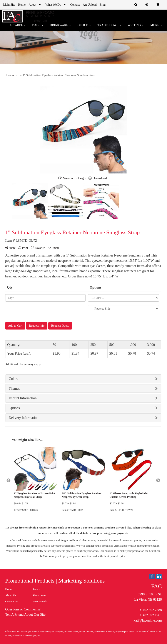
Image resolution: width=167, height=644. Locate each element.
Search (36, 589)
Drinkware (60, 28)
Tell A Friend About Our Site (25, 614)
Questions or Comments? (23, 609)
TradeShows (109, 28)
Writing (136, 28)
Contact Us (12, 601)
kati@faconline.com (148, 620)
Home (22, 5)
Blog (103, 5)
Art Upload (90, 5)
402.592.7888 (152, 610)
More (156, 28)
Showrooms (39, 595)
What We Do (53, 5)
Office (84, 28)
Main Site (9, 5)
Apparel (18, 28)
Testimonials (40, 601)
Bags (38, 28)
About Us (11, 595)
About (33, 5)
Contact (75, 5)
